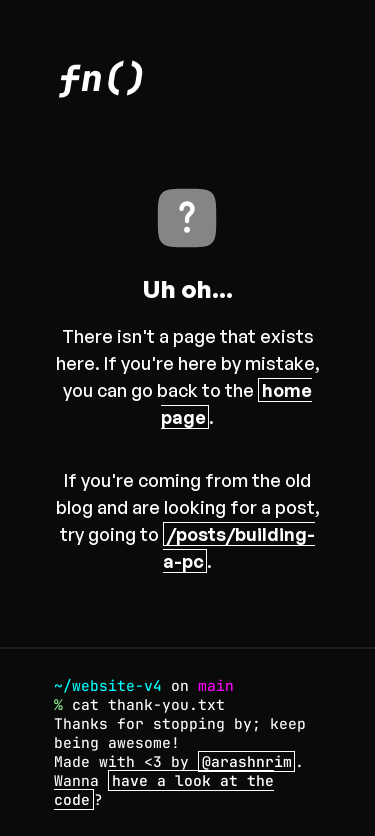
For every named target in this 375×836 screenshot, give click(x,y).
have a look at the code (164, 790)
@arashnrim (247, 761)
